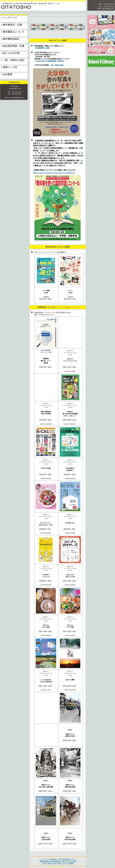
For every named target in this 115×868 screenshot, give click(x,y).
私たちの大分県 (71, 861)
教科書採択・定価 (55, 859)
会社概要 (70, 863)
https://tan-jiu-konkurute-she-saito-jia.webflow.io (54, 173)
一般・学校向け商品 (57, 65)
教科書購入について (69, 859)
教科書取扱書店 (45, 861)
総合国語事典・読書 (42, 48)
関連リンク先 (62, 863)
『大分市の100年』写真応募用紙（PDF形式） (50, 61)
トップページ (44, 859)
